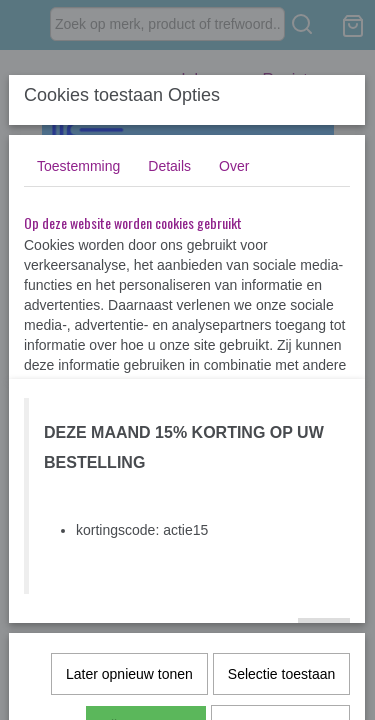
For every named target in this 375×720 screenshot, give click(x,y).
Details (169, 166)
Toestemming (78, 166)
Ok (324, 638)
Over (234, 166)
